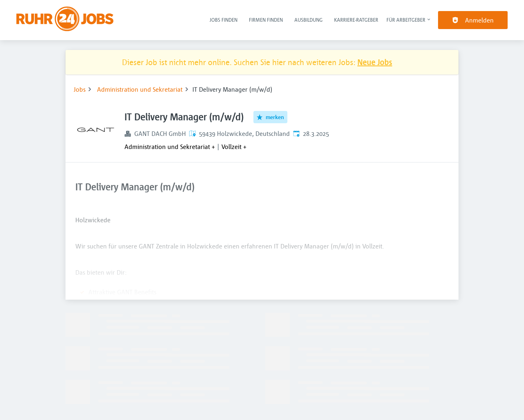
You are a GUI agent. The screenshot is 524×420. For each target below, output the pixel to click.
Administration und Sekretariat (140, 89)
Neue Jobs (375, 62)
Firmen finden (266, 20)
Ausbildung (308, 20)
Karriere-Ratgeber (356, 20)
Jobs (80, 89)
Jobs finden (224, 20)
